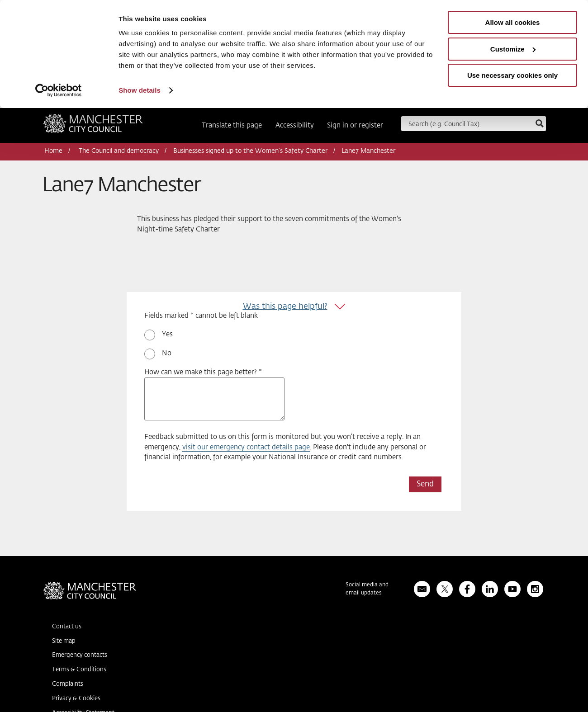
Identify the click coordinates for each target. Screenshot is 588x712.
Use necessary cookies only (512, 75)
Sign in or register (355, 125)
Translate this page (232, 125)
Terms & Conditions (79, 670)
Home (53, 151)
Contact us (67, 627)
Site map (64, 641)
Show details (140, 90)
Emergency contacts (80, 655)
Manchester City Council (93, 127)
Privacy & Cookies (76, 699)
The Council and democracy (119, 151)
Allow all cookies (513, 22)
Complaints (68, 684)
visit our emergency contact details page (246, 447)
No (167, 353)
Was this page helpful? (285, 306)
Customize (513, 49)
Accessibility (295, 125)
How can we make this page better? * (203, 372)
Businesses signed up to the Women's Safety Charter (250, 151)
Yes (167, 334)
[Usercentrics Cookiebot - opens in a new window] (59, 90)
